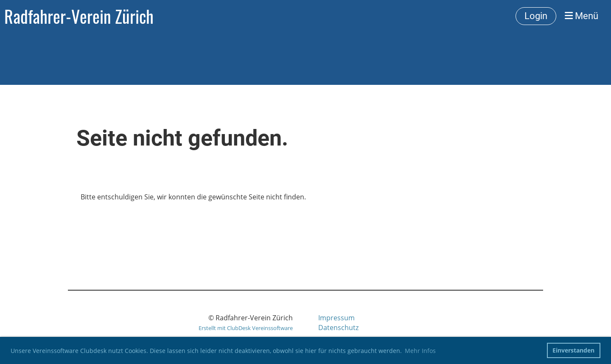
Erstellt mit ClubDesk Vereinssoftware (246, 328)
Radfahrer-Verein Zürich (79, 16)
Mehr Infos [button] (420, 351)
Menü (582, 16)
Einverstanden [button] (573, 350)
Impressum (336, 318)
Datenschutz (338, 328)
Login (536, 16)
